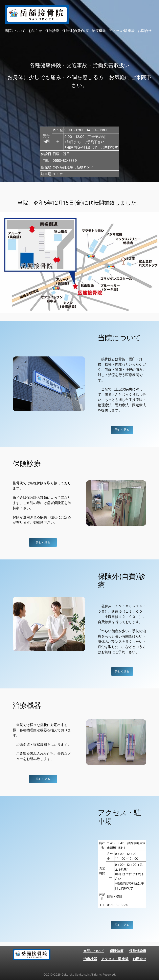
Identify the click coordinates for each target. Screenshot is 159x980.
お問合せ (139, 959)
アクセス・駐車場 (115, 959)
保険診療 (117, 951)
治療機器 (90, 959)
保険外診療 (138, 951)
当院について (94, 951)
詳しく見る (122, 430)
